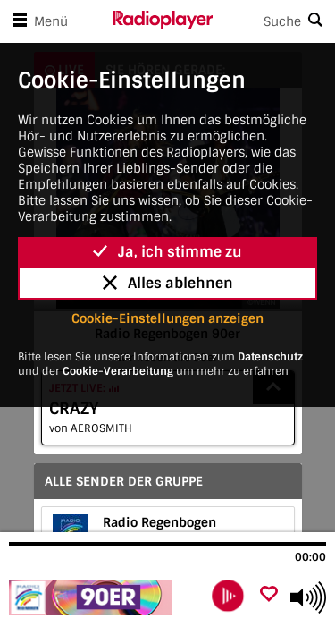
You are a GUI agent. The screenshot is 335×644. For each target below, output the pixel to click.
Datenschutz (270, 357)
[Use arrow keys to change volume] (308, 597)
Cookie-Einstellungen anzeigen (167, 318)
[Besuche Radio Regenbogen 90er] (105, 597)
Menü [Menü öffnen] (37, 21)
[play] (228, 596)
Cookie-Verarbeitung (118, 371)
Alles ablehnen (168, 283)
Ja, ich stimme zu (167, 252)
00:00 (310, 557)
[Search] (274, 21)
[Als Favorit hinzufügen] (269, 595)
